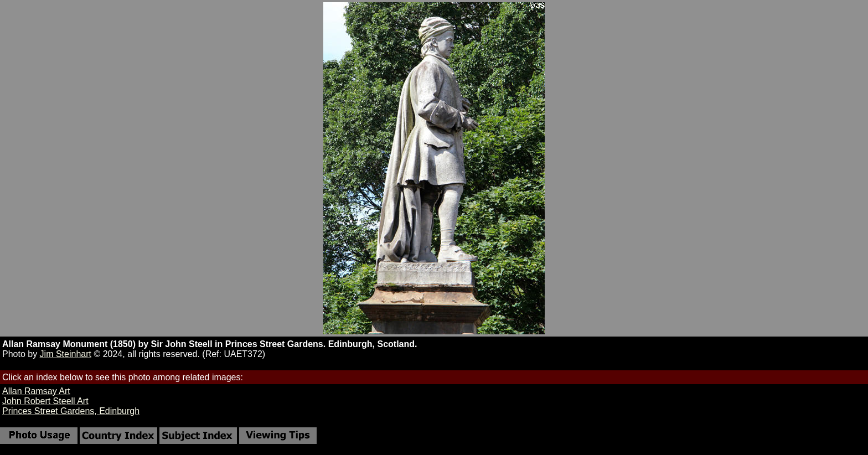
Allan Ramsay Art (36, 391)
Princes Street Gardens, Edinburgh (71, 411)
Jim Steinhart (66, 354)
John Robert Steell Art (45, 401)
